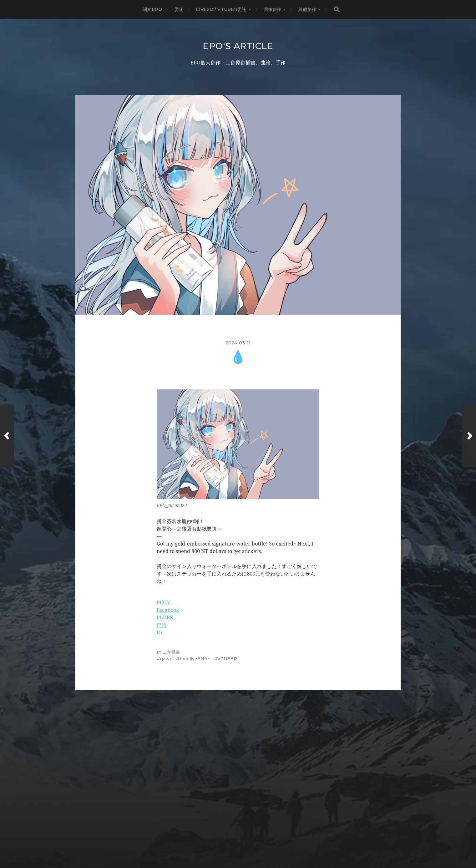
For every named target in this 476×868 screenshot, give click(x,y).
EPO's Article (238, 46)
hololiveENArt (195, 659)
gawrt (167, 659)
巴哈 (162, 625)
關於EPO (152, 9)
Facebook (168, 610)
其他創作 (307, 9)
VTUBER (227, 659)
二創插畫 (171, 652)
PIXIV (164, 603)
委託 (179, 9)
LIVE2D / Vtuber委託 (221, 9)
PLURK (165, 618)
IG (159, 633)
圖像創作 (273, 9)
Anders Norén (251, 841)
